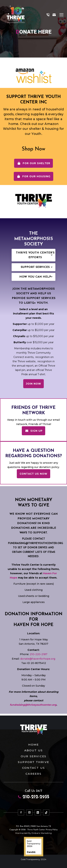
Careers (34, 773)
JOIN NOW (33, 384)
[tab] (33, 255)
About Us (33, 750)
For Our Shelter (34, 163)
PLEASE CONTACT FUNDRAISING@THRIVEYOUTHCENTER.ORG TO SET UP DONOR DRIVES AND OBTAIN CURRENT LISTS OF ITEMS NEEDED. (36, 548)
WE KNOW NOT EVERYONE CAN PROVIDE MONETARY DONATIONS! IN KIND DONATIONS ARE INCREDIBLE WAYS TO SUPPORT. (34, 523)
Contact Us (34, 767)
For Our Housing (33, 176)
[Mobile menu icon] (61, 15)
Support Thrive (33, 761)
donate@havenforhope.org (38, 658)
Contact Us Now (33, 474)
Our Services (33, 756)
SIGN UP (34, 431)
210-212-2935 (34, 796)
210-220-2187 (38, 654)
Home (34, 744)
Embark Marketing (42, 832)
